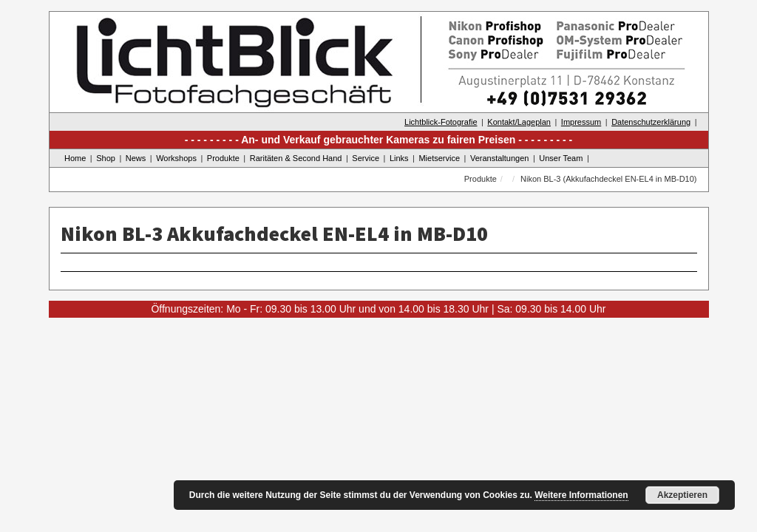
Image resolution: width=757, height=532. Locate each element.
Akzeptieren (682, 495)
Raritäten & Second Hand (296, 158)
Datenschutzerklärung (651, 122)
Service (366, 158)
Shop (106, 158)
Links (399, 158)
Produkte (223, 158)
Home (75, 158)
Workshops (176, 158)
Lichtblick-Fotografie (441, 122)
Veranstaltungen (500, 158)
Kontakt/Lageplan (519, 122)
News (136, 158)
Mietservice (439, 158)
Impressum (581, 122)
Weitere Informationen (581, 495)
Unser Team (561, 158)
